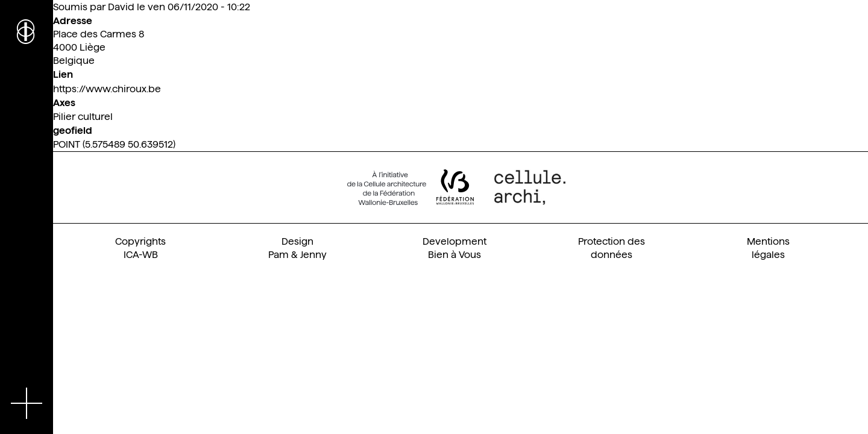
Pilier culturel (83, 117)
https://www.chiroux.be (107, 89)
